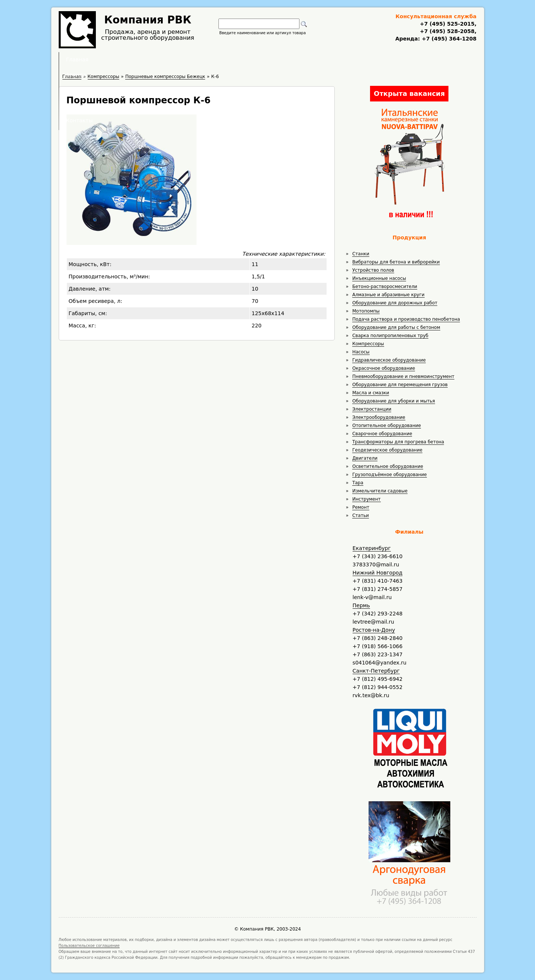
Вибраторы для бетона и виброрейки (396, 262)
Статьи (361, 515)
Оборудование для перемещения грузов (400, 385)
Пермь (361, 605)
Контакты (353, 59)
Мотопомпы (366, 311)
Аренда (218, 59)
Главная (176, 59)
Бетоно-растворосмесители (385, 287)
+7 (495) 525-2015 (447, 24)
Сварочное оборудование (382, 434)
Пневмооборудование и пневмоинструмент (403, 376)
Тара (358, 483)
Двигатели (365, 458)
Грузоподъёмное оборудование (389, 475)
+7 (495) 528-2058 (447, 31)
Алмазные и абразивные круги (388, 295)
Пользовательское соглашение (89, 946)
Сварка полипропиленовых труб (390, 336)
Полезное (261, 59)
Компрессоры (368, 344)
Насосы (361, 352)
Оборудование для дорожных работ (395, 303)
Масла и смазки (371, 393)
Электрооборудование (379, 417)
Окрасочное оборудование (384, 368)
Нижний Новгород (377, 573)
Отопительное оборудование (387, 426)
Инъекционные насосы (379, 278)
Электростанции (372, 409)
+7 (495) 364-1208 (448, 39)
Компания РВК (148, 20)
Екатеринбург (372, 548)
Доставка (307, 59)
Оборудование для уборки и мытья (394, 401)
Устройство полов (373, 270)
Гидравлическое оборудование (389, 360)
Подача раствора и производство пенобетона (406, 319)
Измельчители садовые (380, 491)
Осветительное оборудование (388, 466)
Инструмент (366, 499)
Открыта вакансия (409, 93)
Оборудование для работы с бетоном (396, 327)
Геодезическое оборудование (387, 450)
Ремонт (361, 507)
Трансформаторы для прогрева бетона (398, 442)
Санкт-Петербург (376, 671)
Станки (361, 254)
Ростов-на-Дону (374, 630)
